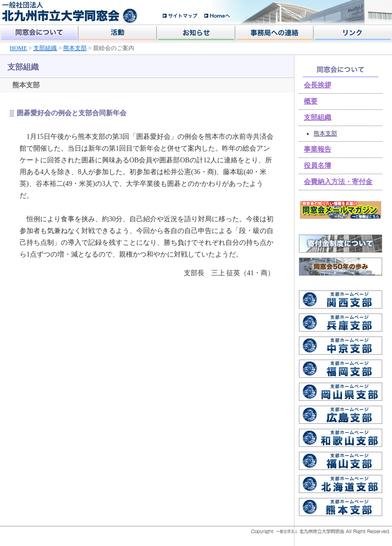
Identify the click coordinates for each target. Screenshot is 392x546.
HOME (18, 48)
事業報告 (318, 149)
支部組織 (45, 48)
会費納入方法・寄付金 (338, 182)
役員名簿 (318, 166)
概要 (311, 101)
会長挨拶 (318, 85)
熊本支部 (75, 48)
